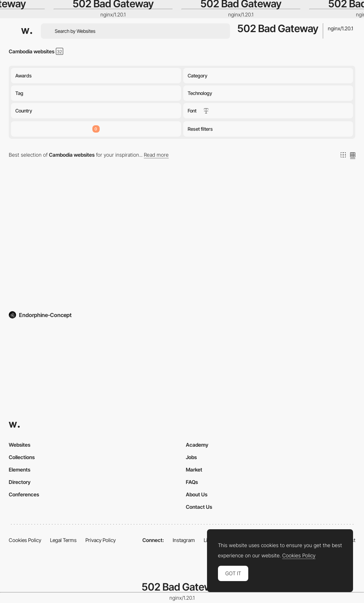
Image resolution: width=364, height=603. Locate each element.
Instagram (184, 540)
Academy (197, 445)
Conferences (24, 494)
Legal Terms (63, 540)
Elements (20, 470)
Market (194, 470)
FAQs (192, 482)
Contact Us (199, 507)
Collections (22, 457)
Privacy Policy (101, 540)
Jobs (191, 457)
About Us (197, 494)
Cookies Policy (25, 540)
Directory (20, 482)
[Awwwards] (27, 31)
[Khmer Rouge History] (94, 242)
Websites (20, 445)
